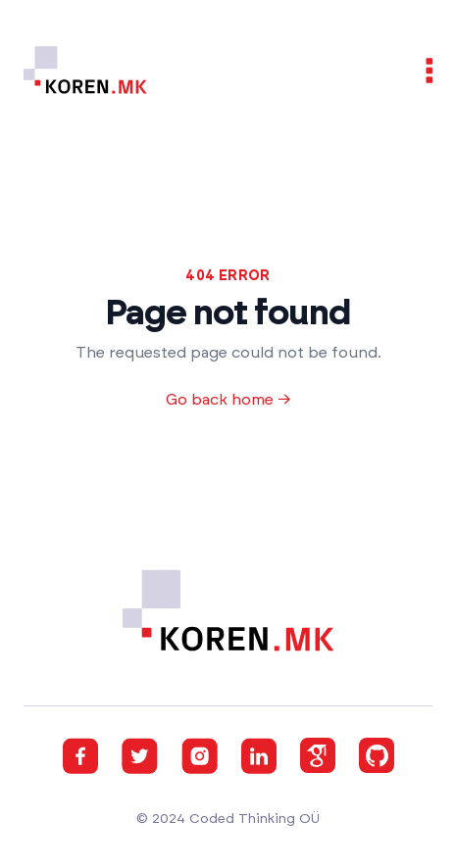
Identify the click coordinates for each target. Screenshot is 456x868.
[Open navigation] (420, 71)
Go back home (228, 400)
